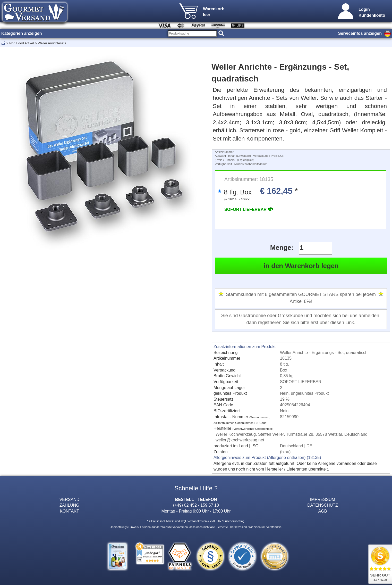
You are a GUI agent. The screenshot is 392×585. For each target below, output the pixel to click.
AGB (323, 511)
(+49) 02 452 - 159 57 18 (196, 505)
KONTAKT (69, 511)
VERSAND (70, 499)
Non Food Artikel (22, 43)
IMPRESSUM (323, 499)
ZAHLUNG (69, 505)
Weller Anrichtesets (52, 43)
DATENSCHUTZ (323, 505)
